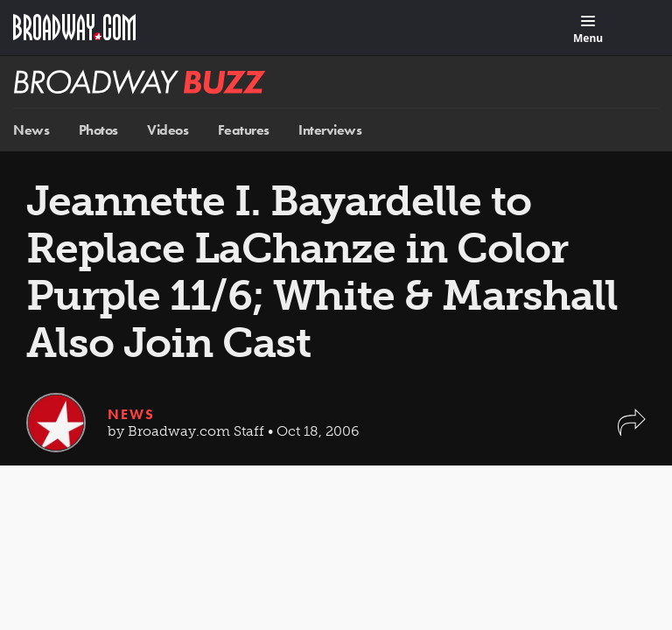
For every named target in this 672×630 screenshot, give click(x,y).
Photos (98, 130)
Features (244, 130)
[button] (632, 431)
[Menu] (588, 30)
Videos (168, 130)
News (31, 130)
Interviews (330, 130)
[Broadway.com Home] (74, 27)
